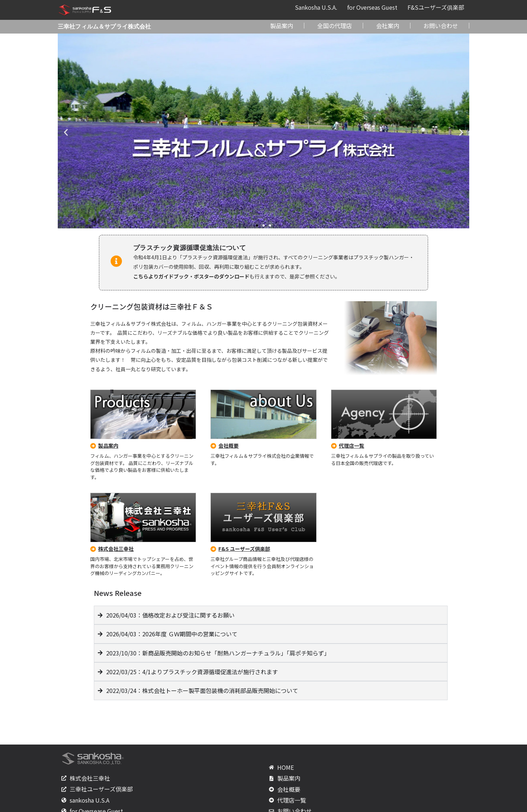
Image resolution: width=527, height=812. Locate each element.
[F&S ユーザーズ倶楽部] (213, 549)
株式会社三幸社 (116, 549)
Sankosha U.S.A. (316, 7)
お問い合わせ (441, 26)
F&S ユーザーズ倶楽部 (244, 549)
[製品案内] (93, 446)
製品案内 (282, 26)
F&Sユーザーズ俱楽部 (436, 7)
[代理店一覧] (334, 446)
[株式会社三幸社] (93, 549)
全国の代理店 (335, 26)
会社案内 (388, 26)
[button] (66, 133)
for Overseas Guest (372, 7)
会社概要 (228, 445)
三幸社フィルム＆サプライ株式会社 (104, 27)
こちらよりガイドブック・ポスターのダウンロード (191, 276)
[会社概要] (213, 446)
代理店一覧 (352, 445)
